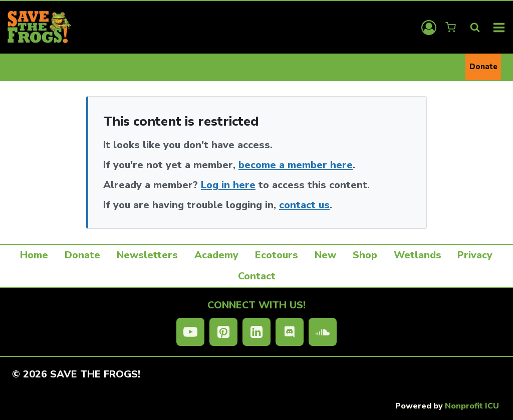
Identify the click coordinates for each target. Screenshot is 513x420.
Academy (216, 255)
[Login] (429, 28)
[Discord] (290, 332)
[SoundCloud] (323, 332)
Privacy (475, 255)
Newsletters (147, 255)
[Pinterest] (223, 332)
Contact (257, 276)
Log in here (228, 185)
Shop (365, 255)
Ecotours (277, 255)
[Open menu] (499, 27)
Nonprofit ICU (472, 406)
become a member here (296, 165)
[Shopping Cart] (452, 27)
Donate (483, 67)
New (325, 255)
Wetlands (418, 255)
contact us (304, 205)
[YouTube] (190, 332)
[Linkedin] (256, 332)
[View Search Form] (475, 28)
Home (34, 255)
